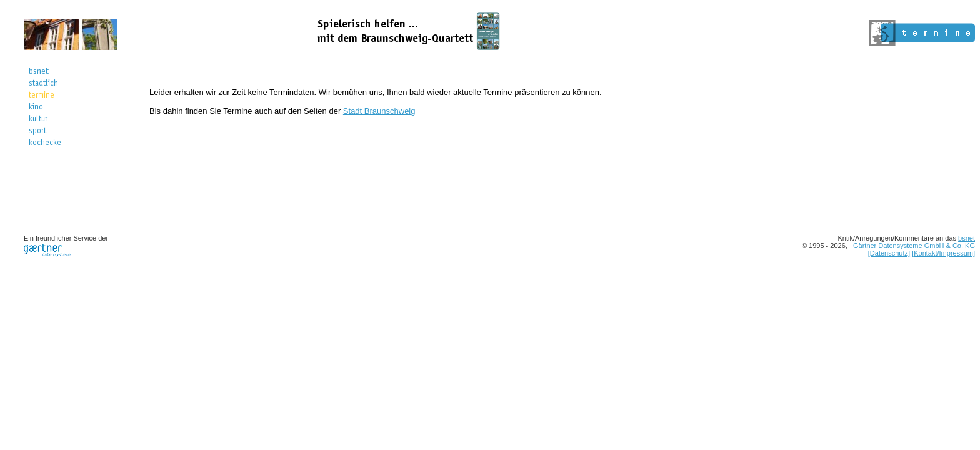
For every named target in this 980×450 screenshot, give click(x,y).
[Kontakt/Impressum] (943, 253)
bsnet (967, 238)
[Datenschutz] (889, 253)
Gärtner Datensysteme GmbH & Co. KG (914, 246)
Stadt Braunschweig (379, 111)
